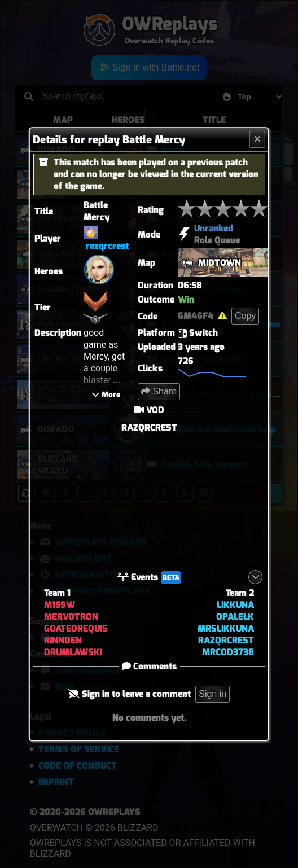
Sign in (212, 694)
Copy (245, 316)
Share (159, 391)
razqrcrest (107, 246)
